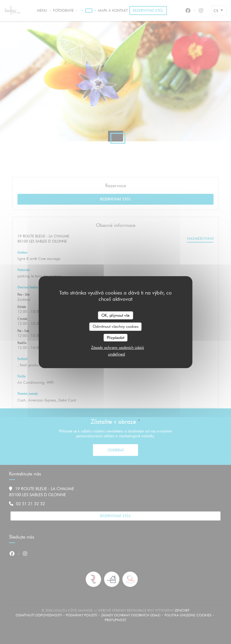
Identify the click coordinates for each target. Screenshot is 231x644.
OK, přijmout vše (115, 315)
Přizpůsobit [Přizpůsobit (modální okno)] (116, 337)
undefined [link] (116, 354)
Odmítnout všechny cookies (115, 326)
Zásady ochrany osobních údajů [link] (118, 347)
